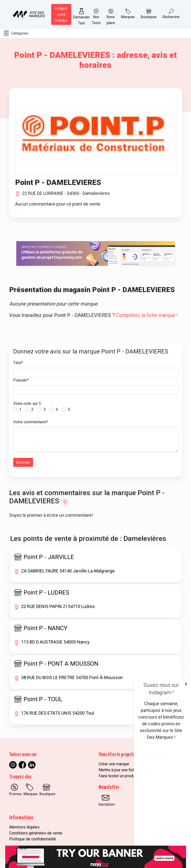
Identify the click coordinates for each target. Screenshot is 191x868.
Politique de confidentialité (33, 839)
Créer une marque (114, 764)
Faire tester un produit (118, 776)
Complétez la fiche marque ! (147, 315)
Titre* (18, 363)
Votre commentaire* (31, 422)
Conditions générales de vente (36, 833)
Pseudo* (21, 380)
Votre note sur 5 (27, 404)
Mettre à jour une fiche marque (125, 770)
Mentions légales (24, 827)
